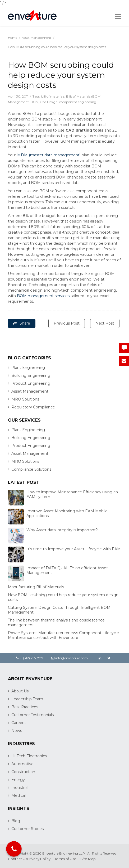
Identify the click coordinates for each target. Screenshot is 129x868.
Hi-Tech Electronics (29, 756)
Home (13, 38)
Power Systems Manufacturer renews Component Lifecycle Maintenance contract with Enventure (63, 635)
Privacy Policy (39, 859)
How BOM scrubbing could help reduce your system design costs (63, 597)
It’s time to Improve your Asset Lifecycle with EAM (74, 549)
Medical (19, 795)
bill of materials (53, 96)
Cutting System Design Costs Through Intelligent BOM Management (59, 610)
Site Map (88, 859)
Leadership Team (27, 699)
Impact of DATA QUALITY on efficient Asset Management (67, 570)
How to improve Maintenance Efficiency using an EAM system (72, 494)
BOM (34, 102)
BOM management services (43, 296)
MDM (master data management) (49, 155)
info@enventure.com (70, 658)
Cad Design (49, 102)
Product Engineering (31, 383)
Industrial (20, 788)
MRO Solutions (25, 399)
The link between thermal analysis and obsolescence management (56, 623)
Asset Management (36, 38)
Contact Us (17, 859)
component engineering (78, 102)
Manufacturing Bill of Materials (36, 587)
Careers (18, 723)
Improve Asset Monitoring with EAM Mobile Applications (67, 513)
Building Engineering (31, 375)
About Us (20, 691)
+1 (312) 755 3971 (30, 658)
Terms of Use (65, 859)
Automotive (22, 764)
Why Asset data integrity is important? (62, 530)
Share (22, 323)
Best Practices (25, 707)
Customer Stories (27, 829)
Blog (16, 821)
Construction (23, 772)
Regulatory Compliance (33, 407)
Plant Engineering (28, 368)
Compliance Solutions (31, 469)
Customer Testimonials (33, 715)
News (17, 731)
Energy (18, 780)
